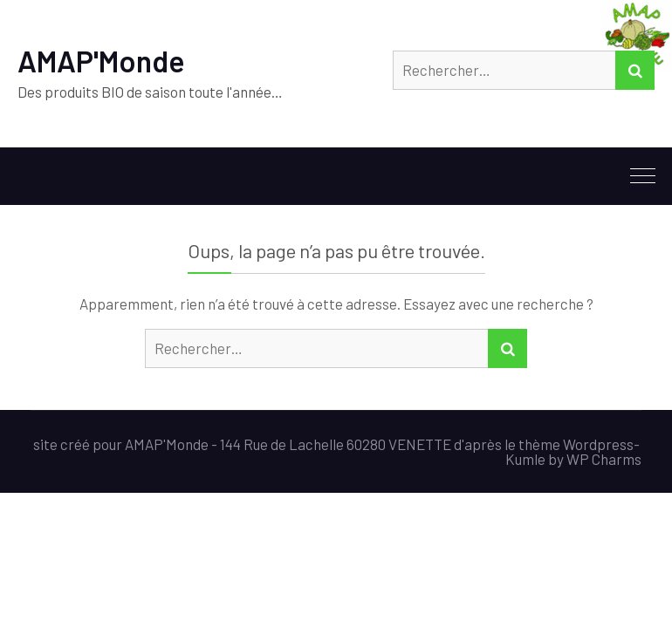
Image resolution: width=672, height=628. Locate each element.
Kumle (525, 459)
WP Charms (604, 459)
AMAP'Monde (101, 61)
